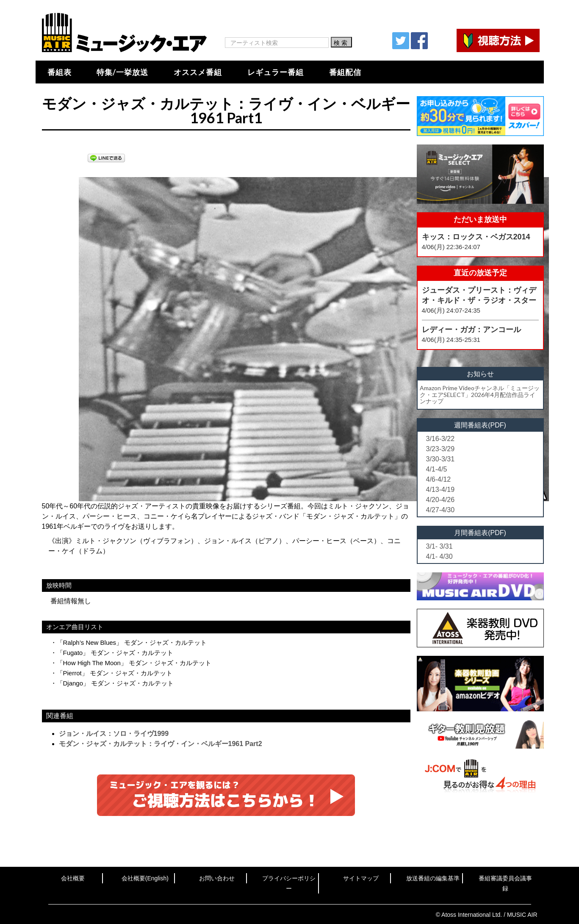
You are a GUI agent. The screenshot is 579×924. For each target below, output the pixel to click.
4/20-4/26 (440, 500)
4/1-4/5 (437, 469)
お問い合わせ (217, 878)
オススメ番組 (198, 72)
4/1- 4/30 (439, 556)
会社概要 (73, 878)
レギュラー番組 (276, 72)
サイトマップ (361, 878)
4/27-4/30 (440, 510)
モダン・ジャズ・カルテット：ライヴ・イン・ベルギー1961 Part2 (161, 744)
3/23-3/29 (440, 449)
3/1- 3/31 (439, 546)
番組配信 (345, 72)
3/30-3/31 (440, 459)
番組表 (60, 72)
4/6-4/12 (439, 479)
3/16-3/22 (440, 439)
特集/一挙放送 (122, 72)
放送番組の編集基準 (433, 878)
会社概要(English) (145, 878)
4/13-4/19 (440, 490)
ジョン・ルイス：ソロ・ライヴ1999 (114, 734)
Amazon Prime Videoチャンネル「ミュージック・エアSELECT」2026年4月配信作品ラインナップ (480, 394)
